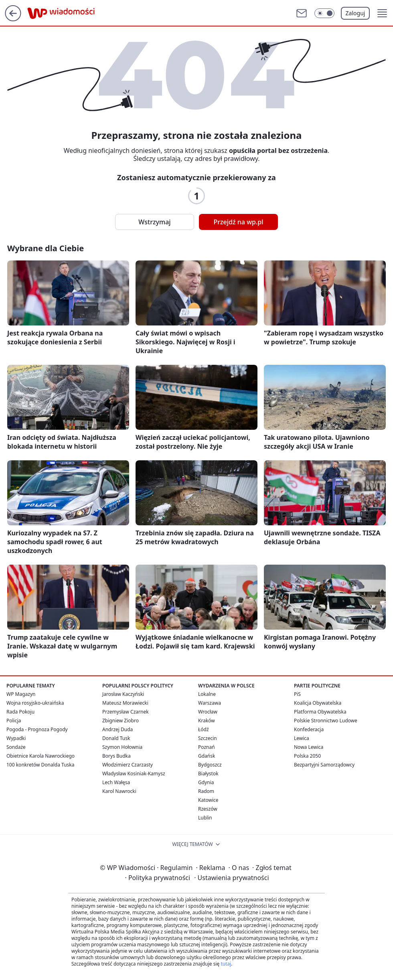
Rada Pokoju (20, 712)
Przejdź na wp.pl (238, 222)
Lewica (302, 738)
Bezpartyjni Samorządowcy (324, 765)
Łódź (204, 729)
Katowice (208, 800)
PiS (297, 694)
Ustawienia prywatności (231, 878)
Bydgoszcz (210, 765)
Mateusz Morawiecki (125, 703)
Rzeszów (208, 809)
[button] (382, 13)
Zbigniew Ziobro (121, 721)
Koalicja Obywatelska (318, 703)
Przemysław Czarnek (126, 712)
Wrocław (208, 712)
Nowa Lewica (309, 747)
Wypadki (16, 738)
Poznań (207, 747)
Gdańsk (207, 756)
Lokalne (207, 694)
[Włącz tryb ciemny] (324, 13)
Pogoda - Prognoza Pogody (37, 729)
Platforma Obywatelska (320, 712)
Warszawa (210, 703)
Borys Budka (116, 756)
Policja (14, 721)
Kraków (207, 721)
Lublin (205, 818)
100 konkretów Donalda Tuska (40, 765)
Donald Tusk (116, 738)
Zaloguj (356, 13)
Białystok (208, 774)
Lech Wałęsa (116, 782)
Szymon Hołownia (122, 747)
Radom (206, 791)
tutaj (226, 964)
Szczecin (208, 738)
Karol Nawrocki (119, 791)
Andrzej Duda (117, 729)
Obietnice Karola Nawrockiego (41, 756)
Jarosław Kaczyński (123, 694)
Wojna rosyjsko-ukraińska (35, 703)
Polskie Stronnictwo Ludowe (326, 721)
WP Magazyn (21, 694)
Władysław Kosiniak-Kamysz (134, 774)
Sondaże (16, 747)
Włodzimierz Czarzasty (128, 765)
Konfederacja (309, 729)
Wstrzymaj (154, 222)
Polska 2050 (307, 756)
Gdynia (206, 782)
